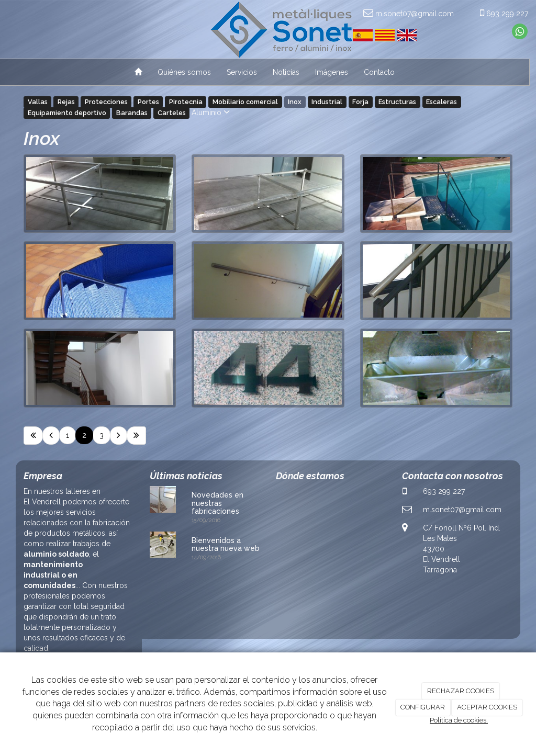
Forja (360, 102)
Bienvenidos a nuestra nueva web (226, 544)
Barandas (132, 113)
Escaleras (442, 102)
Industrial (327, 102)
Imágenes (332, 72)
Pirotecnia (186, 102)
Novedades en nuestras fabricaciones (217, 503)
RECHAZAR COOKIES (461, 691)
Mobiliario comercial (245, 102)
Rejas (66, 102)
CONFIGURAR (423, 707)
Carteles (172, 113)
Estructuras (397, 102)
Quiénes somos (184, 72)
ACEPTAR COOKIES (487, 707)
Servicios (242, 72)
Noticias (286, 72)
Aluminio (211, 112)
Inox (295, 102)
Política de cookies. (459, 720)
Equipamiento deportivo (67, 113)
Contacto (379, 72)
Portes (148, 102)
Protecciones (106, 102)
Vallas (38, 102)
